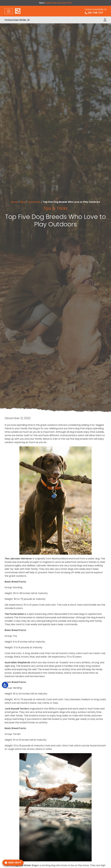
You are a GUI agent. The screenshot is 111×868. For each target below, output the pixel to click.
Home (14, 202)
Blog (23, 202)
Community (34, 202)
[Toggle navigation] (9, 11)
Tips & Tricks (55, 208)
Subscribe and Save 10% (59, 3)
